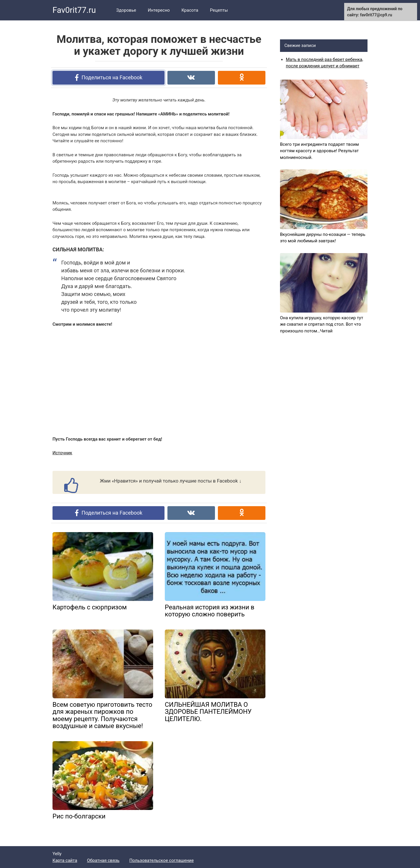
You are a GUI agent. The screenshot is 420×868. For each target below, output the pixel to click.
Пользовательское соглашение (161, 860)
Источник (62, 453)
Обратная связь (103, 860)
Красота (190, 10)
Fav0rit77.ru (74, 10)
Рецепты (219, 10)
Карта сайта (65, 860)
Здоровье (126, 10)
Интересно (159, 10)
